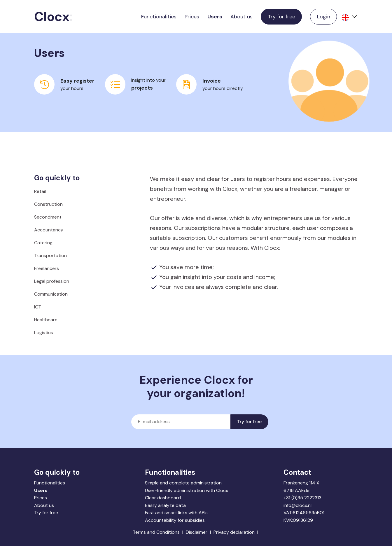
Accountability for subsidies (175, 520)
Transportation (50, 255)
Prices (192, 17)
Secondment (48, 217)
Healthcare (46, 320)
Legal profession (52, 281)
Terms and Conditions (156, 532)
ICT (38, 307)
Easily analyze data (165, 505)
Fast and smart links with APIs (176, 513)
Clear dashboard (163, 498)
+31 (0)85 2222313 (302, 498)
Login (324, 17)
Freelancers (47, 268)
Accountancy (49, 230)
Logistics (44, 333)
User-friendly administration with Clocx (187, 490)
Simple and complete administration (183, 483)
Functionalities (159, 17)
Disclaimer (197, 532)
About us (242, 17)
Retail (40, 191)
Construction (48, 204)
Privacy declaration (234, 532)
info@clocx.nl (297, 505)
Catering (43, 243)
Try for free (281, 17)
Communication (51, 294)
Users (215, 17)
